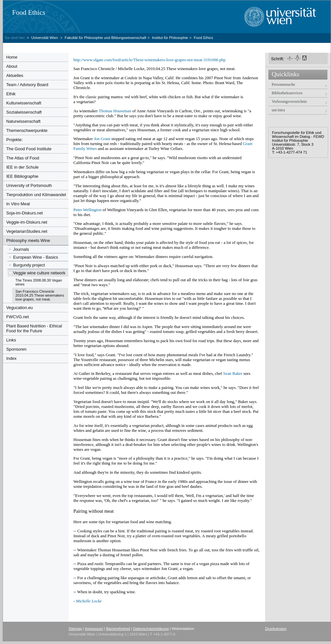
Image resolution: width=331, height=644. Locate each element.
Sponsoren (16, 349)
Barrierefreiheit (118, 629)
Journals (21, 249)
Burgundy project (29, 265)
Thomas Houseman (115, 111)
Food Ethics (29, 12)
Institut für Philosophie (170, 38)
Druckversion (276, 629)
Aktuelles (15, 75)
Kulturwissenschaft (24, 103)
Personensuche (283, 84)
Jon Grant (102, 139)
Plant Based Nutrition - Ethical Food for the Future (34, 328)
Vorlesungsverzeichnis (289, 101)
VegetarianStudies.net (27, 231)
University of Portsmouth (29, 185)
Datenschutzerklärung (151, 629)
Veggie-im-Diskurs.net (27, 222)
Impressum (94, 629)
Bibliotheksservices (287, 93)
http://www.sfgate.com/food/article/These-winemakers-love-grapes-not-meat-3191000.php (149, 60)
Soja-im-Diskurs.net (25, 213)
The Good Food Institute (29, 149)
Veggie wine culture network (39, 273)
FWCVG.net (18, 317)
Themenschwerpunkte (27, 130)
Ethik (11, 94)
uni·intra (278, 110)
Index (11, 358)
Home (12, 57)
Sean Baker (233, 374)
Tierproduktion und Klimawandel (36, 195)
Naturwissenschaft (23, 121)
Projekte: (15, 140)
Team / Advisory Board (27, 85)
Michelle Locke (89, 601)
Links (11, 340)
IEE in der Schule (22, 167)
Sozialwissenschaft (24, 112)
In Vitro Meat (18, 204)
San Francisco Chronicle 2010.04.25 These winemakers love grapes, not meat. (40, 295)
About (12, 66)
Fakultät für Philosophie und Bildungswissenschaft (105, 38)
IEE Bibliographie (22, 176)
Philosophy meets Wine (28, 240)
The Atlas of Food (23, 158)
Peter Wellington (88, 210)
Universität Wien (45, 38)
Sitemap (75, 629)
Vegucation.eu (19, 308)
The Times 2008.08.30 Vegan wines (39, 282)
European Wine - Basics (36, 257)
